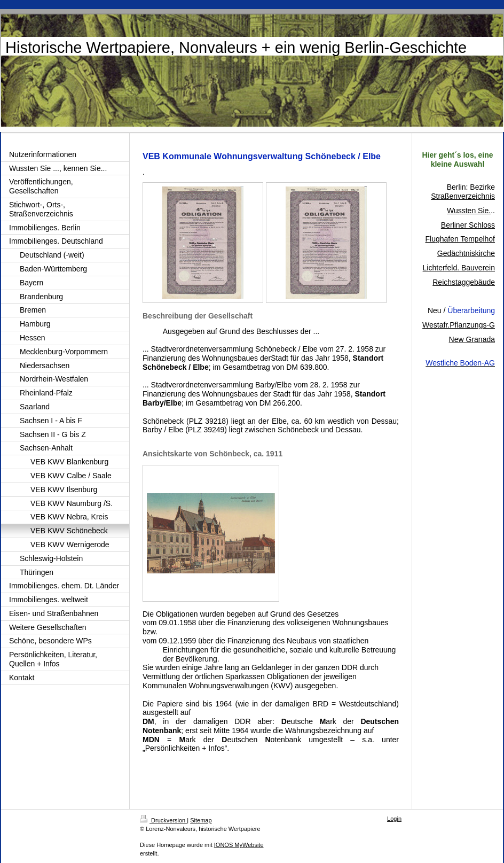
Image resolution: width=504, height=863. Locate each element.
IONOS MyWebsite (239, 845)
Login (394, 819)
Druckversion (163, 820)
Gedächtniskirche (466, 253)
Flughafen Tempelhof (460, 239)
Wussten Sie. (469, 211)
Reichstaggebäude (464, 282)
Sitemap (201, 820)
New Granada (472, 339)
